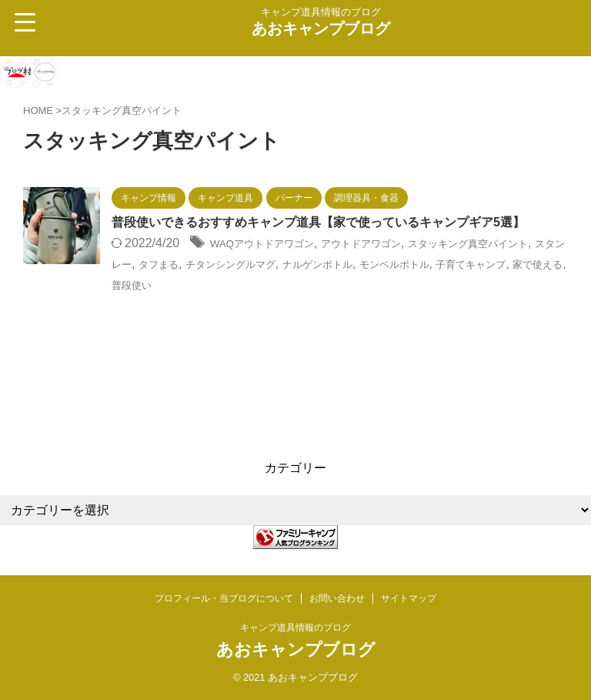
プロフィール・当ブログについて (224, 599)
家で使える (255, 305)
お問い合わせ (337, 599)
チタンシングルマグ (336, 285)
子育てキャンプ (174, 305)
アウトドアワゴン (394, 265)
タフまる (249, 285)
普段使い (317, 305)
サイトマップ (409, 599)
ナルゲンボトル (441, 285)
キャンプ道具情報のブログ (295, 628)
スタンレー (186, 285)
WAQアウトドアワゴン (274, 265)
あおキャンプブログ (321, 28)
